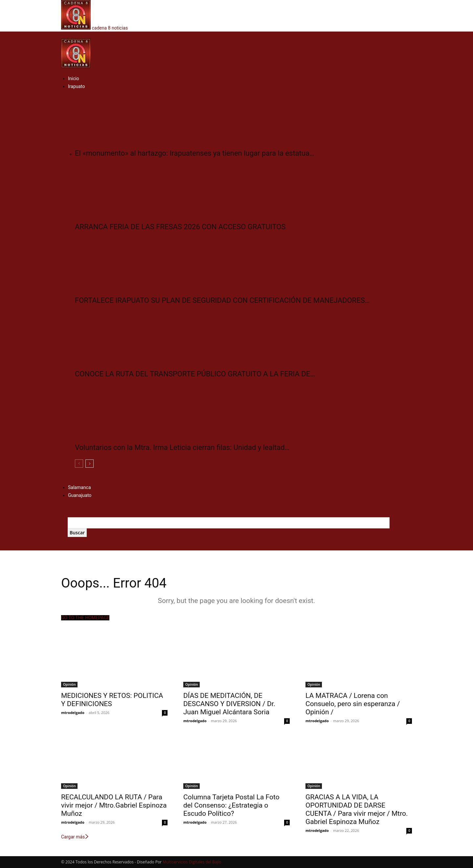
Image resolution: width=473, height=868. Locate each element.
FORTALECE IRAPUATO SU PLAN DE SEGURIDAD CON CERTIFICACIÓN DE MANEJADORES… (222, 300)
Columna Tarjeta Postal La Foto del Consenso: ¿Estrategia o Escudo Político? (231, 805)
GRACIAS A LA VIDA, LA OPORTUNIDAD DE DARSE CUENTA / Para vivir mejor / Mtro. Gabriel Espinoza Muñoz (357, 809)
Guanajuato (80, 495)
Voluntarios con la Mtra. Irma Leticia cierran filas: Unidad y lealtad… (182, 447)
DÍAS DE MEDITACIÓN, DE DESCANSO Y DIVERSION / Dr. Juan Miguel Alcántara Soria (229, 704)
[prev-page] (79, 464)
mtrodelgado (73, 712)
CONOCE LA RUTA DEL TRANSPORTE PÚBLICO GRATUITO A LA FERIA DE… (195, 374)
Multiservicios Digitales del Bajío (192, 862)
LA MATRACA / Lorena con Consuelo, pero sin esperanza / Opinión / (353, 704)
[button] (63, 35)
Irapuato (77, 86)
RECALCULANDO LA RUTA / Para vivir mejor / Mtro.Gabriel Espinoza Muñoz (114, 805)
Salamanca (79, 487)
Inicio (74, 78)
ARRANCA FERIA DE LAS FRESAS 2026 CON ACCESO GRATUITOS (180, 227)
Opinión (69, 684)
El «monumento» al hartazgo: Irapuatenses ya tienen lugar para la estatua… (195, 153)
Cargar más (75, 837)
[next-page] (90, 464)
